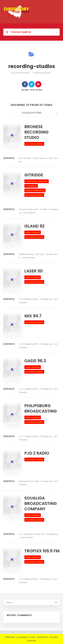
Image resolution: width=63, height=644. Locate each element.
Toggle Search (18, 32)
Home (26, 73)
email (23, 637)
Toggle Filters (32, 113)
